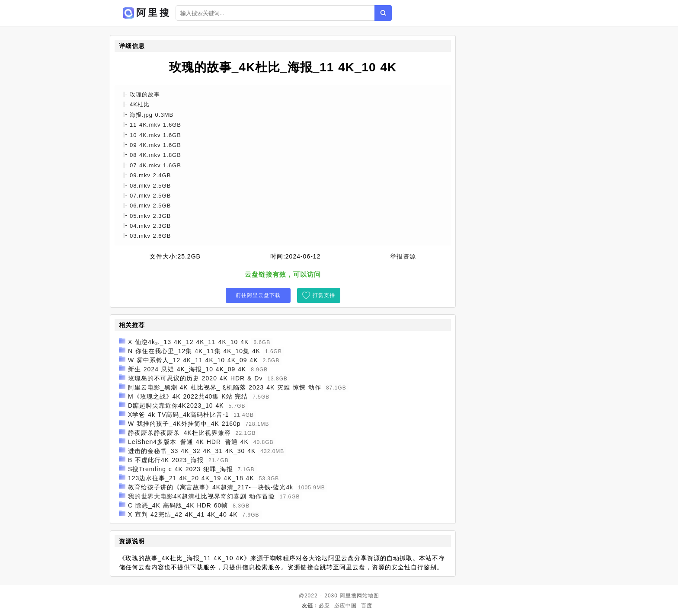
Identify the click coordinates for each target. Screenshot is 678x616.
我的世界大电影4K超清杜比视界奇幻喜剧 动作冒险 (201, 496)
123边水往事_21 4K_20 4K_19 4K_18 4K (191, 478)
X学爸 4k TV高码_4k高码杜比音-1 (179, 415)
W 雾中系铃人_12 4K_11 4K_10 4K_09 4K (193, 360)
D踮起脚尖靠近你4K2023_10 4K (176, 405)
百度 (367, 606)
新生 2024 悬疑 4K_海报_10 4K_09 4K (187, 369)
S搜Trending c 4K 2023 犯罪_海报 (181, 469)
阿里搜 (348, 596)
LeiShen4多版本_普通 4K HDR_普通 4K (188, 442)
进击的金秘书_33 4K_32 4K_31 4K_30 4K (192, 451)
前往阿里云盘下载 (258, 295)
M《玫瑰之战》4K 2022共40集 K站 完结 (188, 396)
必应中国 (345, 606)
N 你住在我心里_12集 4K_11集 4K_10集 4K (194, 351)
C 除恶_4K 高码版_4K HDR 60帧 (178, 505)
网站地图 (368, 596)
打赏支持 (324, 295)
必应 (324, 606)
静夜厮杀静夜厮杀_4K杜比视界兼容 (179, 433)
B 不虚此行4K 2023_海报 (166, 460)
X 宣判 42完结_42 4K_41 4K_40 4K (183, 514)
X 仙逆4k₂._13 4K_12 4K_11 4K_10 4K (188, 342)
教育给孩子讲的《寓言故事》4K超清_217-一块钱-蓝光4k (211, 487)
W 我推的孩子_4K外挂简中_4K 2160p (184, 424)
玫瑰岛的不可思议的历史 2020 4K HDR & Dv (195, 378)
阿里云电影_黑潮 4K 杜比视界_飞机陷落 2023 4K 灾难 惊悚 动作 (225, 387)
